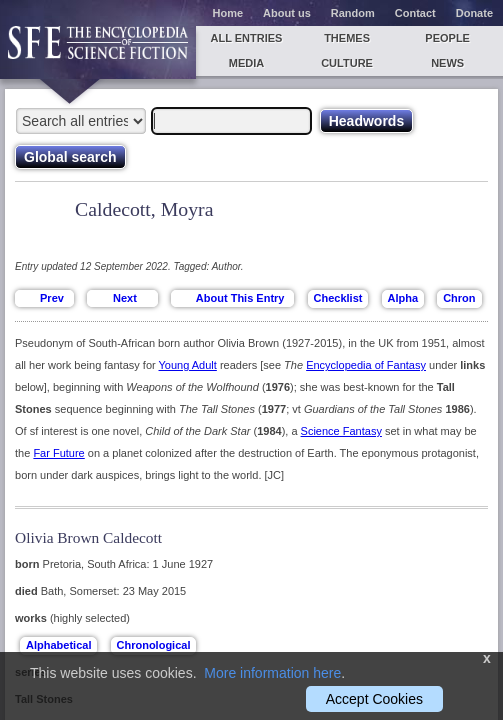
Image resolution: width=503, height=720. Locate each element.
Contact (415, 13)
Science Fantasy (341, 431)
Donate (474, 13)
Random (353, 13)
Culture (347, 63)
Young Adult (188, 365)
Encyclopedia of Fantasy (366, 365)
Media (246, 63)
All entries (246, 38)
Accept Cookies (374, 699)
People (447, 38)
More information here (272, 673)
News (447, 63)
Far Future (58, 453)
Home (228, 13)
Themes (347, 38)
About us (287, 13)
